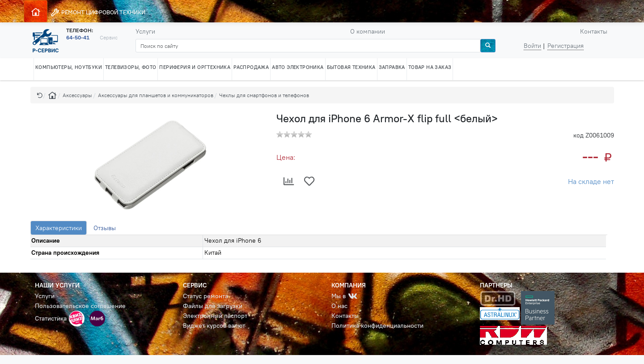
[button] (40, 95)
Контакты (594, 31)
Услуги (145, 31)
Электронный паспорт (215, 316)
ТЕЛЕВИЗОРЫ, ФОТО (131, 67)
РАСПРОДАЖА (251, 67)
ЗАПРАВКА (392, 67)
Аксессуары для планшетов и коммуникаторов (156, 95)
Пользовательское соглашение (80, 306)
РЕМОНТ (98, 12)
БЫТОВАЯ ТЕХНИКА (351, 67)
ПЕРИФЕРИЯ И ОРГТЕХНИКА (195, 67)
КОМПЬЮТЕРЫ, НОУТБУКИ (69, 67)
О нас (339, 306)
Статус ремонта (205, 296)
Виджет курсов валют (214, 325)
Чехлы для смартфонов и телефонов (264, 95)
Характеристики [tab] (59, 228)
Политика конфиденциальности (377, 325)
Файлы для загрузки (213, 306)
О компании (368, 31)
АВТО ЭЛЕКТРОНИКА (298, 67)
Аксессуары (77, 95)
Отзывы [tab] (105, 228)
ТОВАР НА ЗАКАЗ (430, 67)
